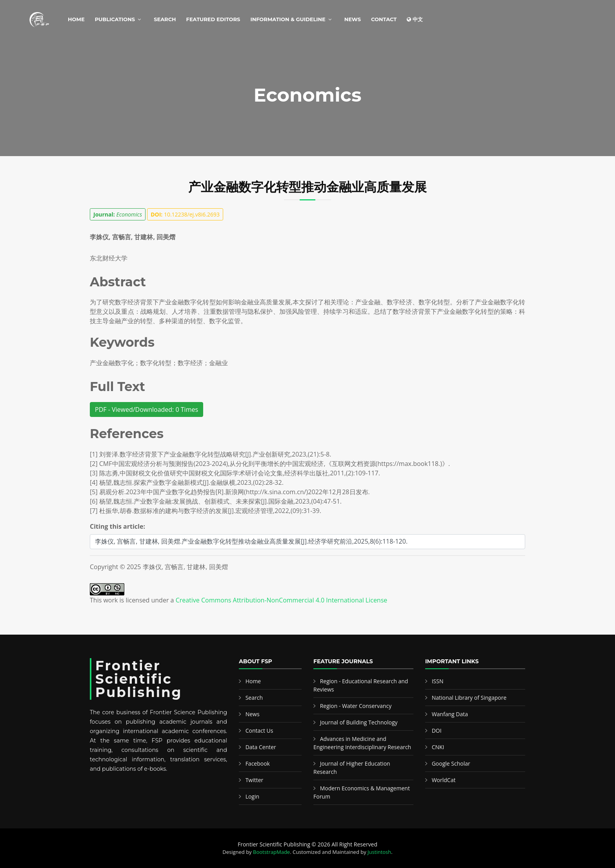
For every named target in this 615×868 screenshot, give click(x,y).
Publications (115, 19)
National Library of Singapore (469, 698)
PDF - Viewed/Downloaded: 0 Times (146, 409)
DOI (437, 731)
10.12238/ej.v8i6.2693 (185, 214)
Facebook (258, 763)
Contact (384, 19)
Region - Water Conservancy (356, 706)
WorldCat (444, 780)
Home (76, 19)
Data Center (261, 747)
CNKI (438, 747)
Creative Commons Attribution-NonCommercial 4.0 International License (282, 600)
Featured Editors (213, 19)
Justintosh (379, 852)
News (353, 19)
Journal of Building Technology (359, 722)
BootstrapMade (271, 852)
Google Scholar (451, 763)
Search (165, 19)
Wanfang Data (450, 714)
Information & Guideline (288, 19)
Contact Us (259, 731)
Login (252, 796)
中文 (415, 19)
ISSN (438, 681)
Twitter (255, 780)
